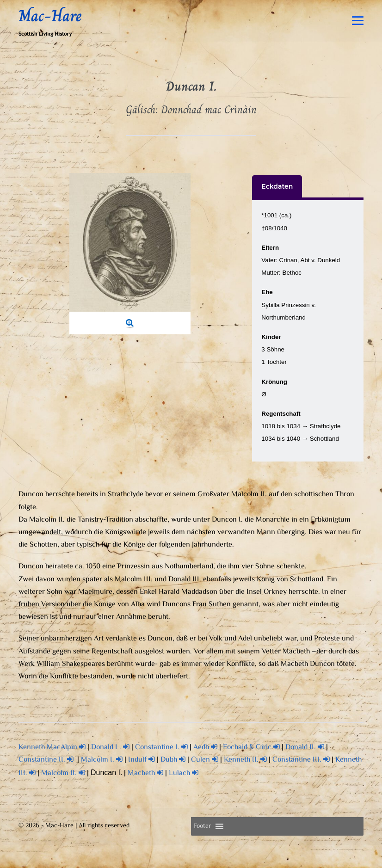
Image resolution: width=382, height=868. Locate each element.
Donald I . (110, 748)
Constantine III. (301, 760)
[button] (203, 826)
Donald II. (305, 748)
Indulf (142, 760)
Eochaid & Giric (251, 748)
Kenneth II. (245, 760)
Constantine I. (161, 748)
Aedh (205, 748)
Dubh (173, 760)
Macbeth (145, 773)
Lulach (184, 773)
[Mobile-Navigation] (358, 21)
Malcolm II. (63, 773)
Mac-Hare (50, 16)
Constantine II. (46, 760)
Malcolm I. (102, 760)
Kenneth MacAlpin (52, 748)
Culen (205, 760)
